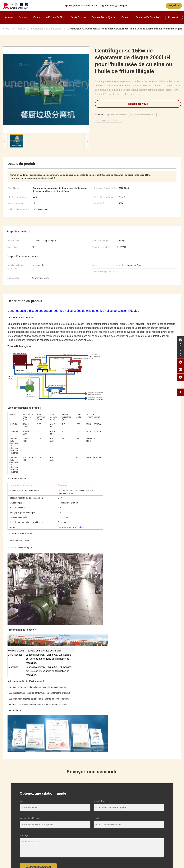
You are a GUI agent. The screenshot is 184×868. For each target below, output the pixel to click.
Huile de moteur (17, 522)
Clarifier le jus (16, 503)
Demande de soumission (149, 17)
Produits (23, 17)
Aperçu (9, 17)
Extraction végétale (18, 517)
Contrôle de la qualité (104, 17)
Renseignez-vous (138, 104)
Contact (126, 17)
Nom (23, 801)
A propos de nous (56, 17)
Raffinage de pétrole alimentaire (24, 491)
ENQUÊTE (174, 6)
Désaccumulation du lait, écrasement (26, 498)
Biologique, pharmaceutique (22, 512)
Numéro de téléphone (30, 818)
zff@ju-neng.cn (119, 6)
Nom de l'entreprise (102, 801)
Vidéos (37, 17)
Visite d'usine (79, 17)
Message (25, 835)
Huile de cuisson (17, 508)
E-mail (97, 818)
